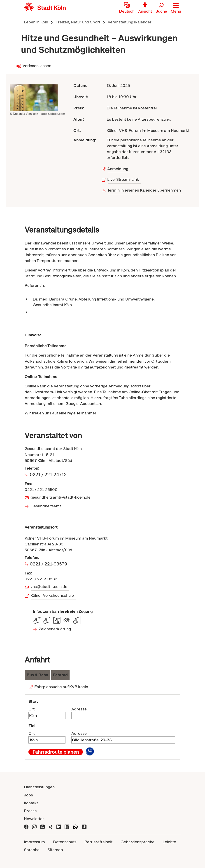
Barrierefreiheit (98, 842)
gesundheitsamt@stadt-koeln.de (61, 497)
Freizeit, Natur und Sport (78, 22)
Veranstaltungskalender (130, 22)
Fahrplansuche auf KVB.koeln (61, 687)
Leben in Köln (36, 22)
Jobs (28, 795)
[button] (176, 8)
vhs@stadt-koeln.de (49, 587)
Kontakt (31, 803)
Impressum (34, 842)
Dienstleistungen (39, 787)
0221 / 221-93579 (49, 564)
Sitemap (55, 850)
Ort (31, 709)
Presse (30, 811)
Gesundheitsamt (46, 506)
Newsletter (34, 819)
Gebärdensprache (137, 842)
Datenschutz (65, 842)
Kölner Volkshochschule (52, 595)
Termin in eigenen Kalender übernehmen (144, 190)
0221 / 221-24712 (49, 475)
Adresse (79, 709)
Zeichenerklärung (55, 629)
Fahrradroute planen (56, 752)
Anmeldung (118, 169)
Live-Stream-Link (123, 179)
